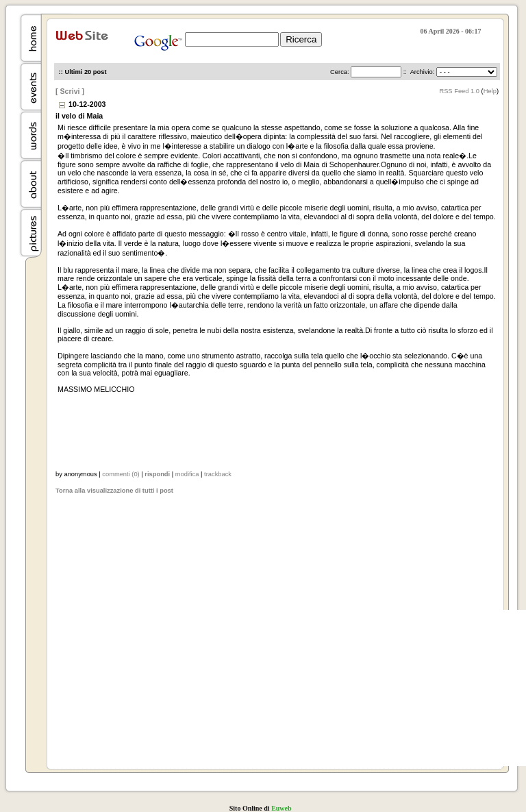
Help (490, 91)
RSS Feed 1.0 (459, 91)
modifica (187, 474)
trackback (218, 474)
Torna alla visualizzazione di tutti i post (114, 491)
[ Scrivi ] (70, 91)
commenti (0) (121, 474)
